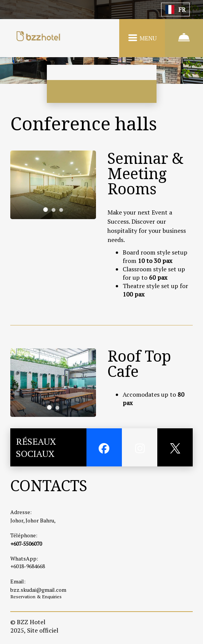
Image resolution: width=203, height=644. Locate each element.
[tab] (45, 210)
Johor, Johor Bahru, (33, 520)
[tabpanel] (53, 185)
